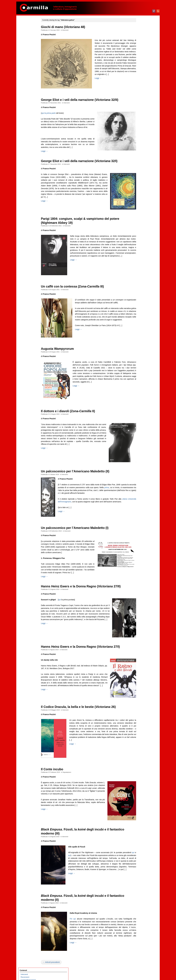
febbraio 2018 (140, 322)
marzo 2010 (139, 581)
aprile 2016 (139, 382)
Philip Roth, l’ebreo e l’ (31, 182)
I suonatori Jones (27, 50)
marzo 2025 (139, 89)
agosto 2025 (140, 75)
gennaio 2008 (140, 653)
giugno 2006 (140, 705)
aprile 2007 (139, 677)
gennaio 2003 (140, 817)
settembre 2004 (141, 762)
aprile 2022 (139, 185)
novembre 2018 (141, 297)
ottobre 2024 (140, 103)
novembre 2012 (141, 494)
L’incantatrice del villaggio (31, 100)
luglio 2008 (139, 636)
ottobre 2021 (140, 201)
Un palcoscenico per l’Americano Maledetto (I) (80, 536)
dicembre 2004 (141, 754)
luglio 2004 (139, 767)
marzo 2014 (139, 450)
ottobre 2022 (140, 168)
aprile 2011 (139, 546)
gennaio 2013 (140, 488)
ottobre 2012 (140, 497)
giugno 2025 (140, 81)
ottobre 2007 (140, 661)
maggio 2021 (140, 215)
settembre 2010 (141, 565)
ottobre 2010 (140, 562)
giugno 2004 (140, 770)
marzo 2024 (139, 122)
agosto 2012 (140, 502)
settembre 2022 (141, 171)
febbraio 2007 (140, 683)
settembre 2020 (141, 237)
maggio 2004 (140, 773)
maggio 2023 (140, 149)
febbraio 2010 (140, 584)
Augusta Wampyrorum (63, 357)
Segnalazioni (72, 783)
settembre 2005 (141, 729)
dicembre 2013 (141, 458)
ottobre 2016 (140, 365)
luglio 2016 (139, 374)
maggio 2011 (140, 543)
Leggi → (103, 92)
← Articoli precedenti (57, 973)
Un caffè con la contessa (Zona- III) (78, 295)
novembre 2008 (141, 625)
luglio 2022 (139, 177)
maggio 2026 (140, 51)
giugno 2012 (140, 508)
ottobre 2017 (140, 333)
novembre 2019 (141, 264)
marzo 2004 (139, 778)
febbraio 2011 (140, 551)
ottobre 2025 (140, 70)
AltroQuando (26, 55)
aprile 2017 (139, 349)
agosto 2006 (140, 699)
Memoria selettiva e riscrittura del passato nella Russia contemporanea (31, 119)
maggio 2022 (140, 182)
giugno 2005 (140, 737)
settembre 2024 (141, 105)
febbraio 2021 (140, 223)
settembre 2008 (141, 631)
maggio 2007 (140, 674)
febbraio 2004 (140, 781)
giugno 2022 (140, 179)
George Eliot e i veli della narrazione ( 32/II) (85, 102)
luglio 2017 (139, 341)
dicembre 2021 (141, 196)
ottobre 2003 (140, 792)
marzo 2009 (139, 614)
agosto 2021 (140, 207)
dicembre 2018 (141, 294)
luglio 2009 (139, 603)
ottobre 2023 (140, 136)
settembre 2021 (141, 204)
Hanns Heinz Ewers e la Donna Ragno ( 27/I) (86, 657)
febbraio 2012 (140, 519)
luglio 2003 (139, 800)
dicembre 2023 (141, 130)
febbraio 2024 (140, 125)
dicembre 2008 (141, 622)
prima (127, 496)
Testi (22, 36)
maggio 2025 (140, 84)
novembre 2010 (141, 560)
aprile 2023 (139, 152)
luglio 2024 (139, 111)
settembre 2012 (141, 499)
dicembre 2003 (141, 787)
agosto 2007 (140, 666)
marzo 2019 (139, 286)
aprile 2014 (139, 447)
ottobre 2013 (140, 464)
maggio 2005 (140, 740)
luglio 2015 (139, 406)
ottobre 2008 (140, 628)
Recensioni (25, 28)
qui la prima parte (54, 115)
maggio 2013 (140, 477)
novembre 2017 (141, 330)
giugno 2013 (140, 475)
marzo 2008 (139, 647)
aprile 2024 (139, 119)
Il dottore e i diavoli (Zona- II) (73, 419)
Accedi (137, 829)
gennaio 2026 (140, 62)
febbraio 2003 (140, 814)
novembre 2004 (141, 757)
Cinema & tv (25, 42)
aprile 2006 (139, 710)
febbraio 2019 (140, 289)
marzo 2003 (139, 811)
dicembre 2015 (141, 393)
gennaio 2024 (140, 127)
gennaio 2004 (140, 784)
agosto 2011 (140, 535)
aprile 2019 (139, 283)
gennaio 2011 (140, 554)
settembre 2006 (141, 696)
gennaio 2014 (140, 456)
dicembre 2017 (141, 327)
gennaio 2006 (140, 718)
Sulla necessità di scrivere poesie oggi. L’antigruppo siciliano (31, 229)
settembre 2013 (141, 467)
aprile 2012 (139, 513)
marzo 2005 (139, 746)
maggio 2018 (140, 313)
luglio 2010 (139, 571)
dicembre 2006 (141, 688)
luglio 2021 (139, 209)
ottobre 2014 (140, 431)
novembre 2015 (141, 395)
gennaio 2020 (140, 259)
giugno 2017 (140, 343)
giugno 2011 (140, 540)
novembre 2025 (141, 67)
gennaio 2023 (140, 160)
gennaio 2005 (140, 751)
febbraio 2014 (140, 453)
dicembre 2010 (141, 557)
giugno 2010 (140, 573)
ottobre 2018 (140, 300)
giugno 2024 (140, 114)
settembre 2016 (141, 368)
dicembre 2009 (141, 590)
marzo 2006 (139, 713)
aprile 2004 (139, 776)
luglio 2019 (139, 275)
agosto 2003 (140, 798)
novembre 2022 (141, 166)
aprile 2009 (139, 612)
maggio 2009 (140, 609)
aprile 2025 (139, 86)
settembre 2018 (141, 302)
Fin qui (78, 930)
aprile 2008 (139, 644)
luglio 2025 (139, 78)
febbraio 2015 (140, 420)
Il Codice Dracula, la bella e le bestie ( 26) (84, 718)
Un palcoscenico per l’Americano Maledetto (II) (80, 479)
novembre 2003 (141, 789)
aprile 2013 (139, 480)
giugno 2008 (140, 639)
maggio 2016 (140, 379)
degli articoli (141, 831)
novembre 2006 (141, 691)
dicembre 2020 (141, 229)
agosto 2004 (140, 765)
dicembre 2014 (141, 426)
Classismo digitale (28, 204)
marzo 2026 (139, 56)
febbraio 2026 (140, 59)
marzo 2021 (139, 220)
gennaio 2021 (140, 226)
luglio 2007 (139, 669)
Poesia (23, 39)
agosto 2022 (140, 174)
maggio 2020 (140, 248)
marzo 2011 (139, 549)
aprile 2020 (139, 250)
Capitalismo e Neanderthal (31, 111)
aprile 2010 (139, 579)
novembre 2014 (141, 428)
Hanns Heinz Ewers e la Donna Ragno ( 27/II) (86, 597)
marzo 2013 (139, 483)
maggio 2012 (140, 510)
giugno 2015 (140, 409)
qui (65, 611)
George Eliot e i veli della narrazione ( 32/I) (85, 169)
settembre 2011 (141, 532)
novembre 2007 (141, 658)
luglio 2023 (139, 144)
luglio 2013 (139, 472)
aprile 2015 (139, 415)
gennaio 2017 (140, 357)
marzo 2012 (139, 516)
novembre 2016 (141, 363)
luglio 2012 (139, 505)
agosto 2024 (140, 108)
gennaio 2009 (140, 620)
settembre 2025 (141, 73)
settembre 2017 (141, 335)
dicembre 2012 (141, 491)
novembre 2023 (141, 133)
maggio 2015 (140, 412)
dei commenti (142, 834)
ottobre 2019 (140, 267)
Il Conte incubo (57, 780)
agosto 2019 (140, 272)
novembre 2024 (141, 100)
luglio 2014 (139, 439)
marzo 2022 (139, 188)
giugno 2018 (140, 311)
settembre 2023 (141, 138)
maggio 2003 (140, 806)
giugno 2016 (140, 376)
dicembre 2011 (141, 524)
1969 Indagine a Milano (30, 75)
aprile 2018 (139, 316)
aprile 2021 (139, 218)
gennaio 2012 (140, 521)
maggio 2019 (140, 281)
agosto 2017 (140, 338)
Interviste (24, 34)
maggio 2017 (140, 346)
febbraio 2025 (140, 92)
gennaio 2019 (140, 291)
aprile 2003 (139, 809)
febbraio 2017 (140, 354)
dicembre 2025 (141, 64)
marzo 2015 (139, 417)
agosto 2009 (140, 601)
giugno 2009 (140, 606)
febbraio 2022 (140, 190)
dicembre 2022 (141, 163)
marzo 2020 (139, 253)
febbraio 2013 (140, 486)
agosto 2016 (140, 371)
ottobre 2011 (140, 529)
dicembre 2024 (141, 97)
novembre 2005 (141, 724)
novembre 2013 (141, 461)
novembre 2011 (141, 527)
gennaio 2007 (140, 685)
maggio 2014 (140, 445)
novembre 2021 (141, 198)
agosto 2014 (140, 436)
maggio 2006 (140, 707)
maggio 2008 (140, 642)
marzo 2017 (139, 352)
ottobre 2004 (140, 759)
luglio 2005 (139, 735)
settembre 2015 (141, 401)
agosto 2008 (140, 633)
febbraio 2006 (140, 715)
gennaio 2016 (140, 390)
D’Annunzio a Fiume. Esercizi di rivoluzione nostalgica (29, 169)
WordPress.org (141, 837)
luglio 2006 (139, 702)
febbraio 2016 (140, 387)
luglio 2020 (139, 242)
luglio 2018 (139, 308)
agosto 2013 (140, 469)
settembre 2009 (141, 598)
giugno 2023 (140, 146)
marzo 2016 (139, 384)
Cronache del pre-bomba (30, 47)
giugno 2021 (140, 212)
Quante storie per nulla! (30, 106)
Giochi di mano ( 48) (68, 27)
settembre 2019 (141, 270)
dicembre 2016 (141, 360)
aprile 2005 (139, 743)
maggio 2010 (140, 576)
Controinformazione (28, 31)
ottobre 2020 (140, 234)
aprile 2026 (139, 53)
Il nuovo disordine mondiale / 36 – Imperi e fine (31, 130)
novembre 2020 (141, 231)
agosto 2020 (140, 239)
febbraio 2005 (140, 748)
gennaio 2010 (140, 587)
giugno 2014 (140, 442)
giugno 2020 (140, 245)
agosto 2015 (140, 404)
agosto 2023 (140, 141)
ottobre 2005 (140, 726)
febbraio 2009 (140, 617)
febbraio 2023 (140, 157)
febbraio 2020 (140, 256)
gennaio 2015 (140, 423)
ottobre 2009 (140, 595)
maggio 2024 (140, 116)
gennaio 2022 (140, 193)
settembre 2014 (141, 434)
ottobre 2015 (140, 398)
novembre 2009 (141, 592)
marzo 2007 (139, 680)
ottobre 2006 (140, 694)
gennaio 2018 (140, 324)
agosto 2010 (140, 568)
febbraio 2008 (140, 650)
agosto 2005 (140, 732)
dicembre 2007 (141, 655)
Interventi (71, 30)
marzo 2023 (139, 155)
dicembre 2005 (141, 721)
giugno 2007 (140, 672)
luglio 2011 (139, 538)
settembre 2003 (141, 795)
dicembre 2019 (141, 261)
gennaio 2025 (140, 95)
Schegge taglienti (27, 44)
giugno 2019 (140, 278)
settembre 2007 (141, 664)
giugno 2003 (140, 803)
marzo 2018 (139, 319)
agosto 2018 (140, 305)
